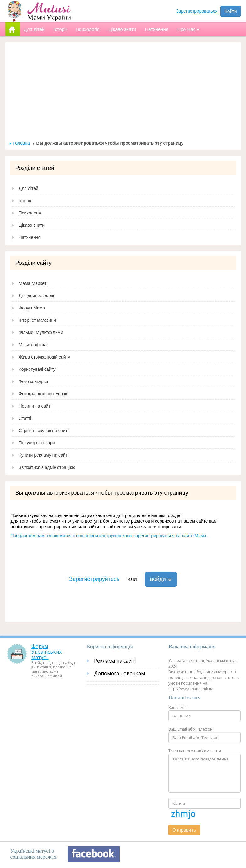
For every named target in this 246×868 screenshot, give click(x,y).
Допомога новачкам (119, 673)
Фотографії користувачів (44, 394)
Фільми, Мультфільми (41, 332)
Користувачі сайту (37, 369)
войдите (161, 579)
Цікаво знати (32, 225)
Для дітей (29, 188)
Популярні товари (37, 443)
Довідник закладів (37, 296)
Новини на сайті (35, 406)
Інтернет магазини (37, 320)
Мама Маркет (33, 283)
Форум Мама (32, 308)
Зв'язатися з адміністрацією (47, 467)
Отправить (184, 830)
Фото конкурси (34, 381)
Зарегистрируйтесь (94, 579)
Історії (25, 201)
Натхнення (30, 237)
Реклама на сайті (115, 661)
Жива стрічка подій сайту (45, 357)
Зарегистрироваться (197, 11)
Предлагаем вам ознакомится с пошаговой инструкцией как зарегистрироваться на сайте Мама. (109, 536)
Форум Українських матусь (46, 652)
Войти (230, 11)
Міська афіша (33, 345)
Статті (25, 418)
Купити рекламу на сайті (44, 455)
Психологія (30, 213)
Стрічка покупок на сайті (44, 431)
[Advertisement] (123, 93)
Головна (22, 143)
